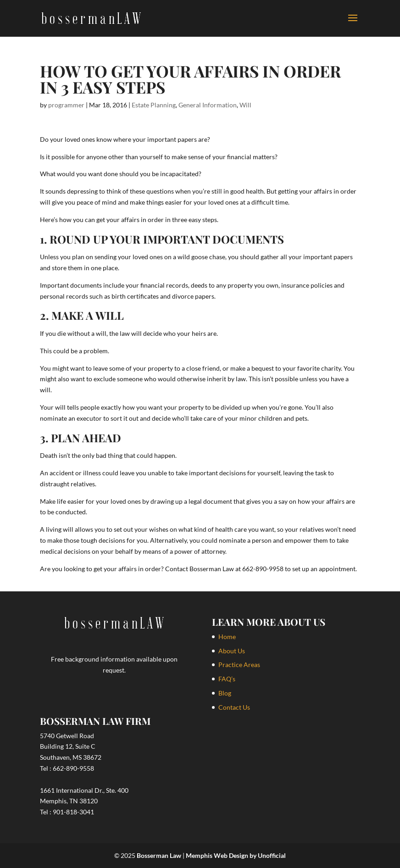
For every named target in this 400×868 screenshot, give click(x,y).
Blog (225, 693)
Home (227, 637)
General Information (208, 105)
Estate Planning (154, 105)
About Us (232, 651)
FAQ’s (227, 679)
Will (245, 105)
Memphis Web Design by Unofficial (236, 855)
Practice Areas (239, 665)
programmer (66, 105)
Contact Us (234, 707)
